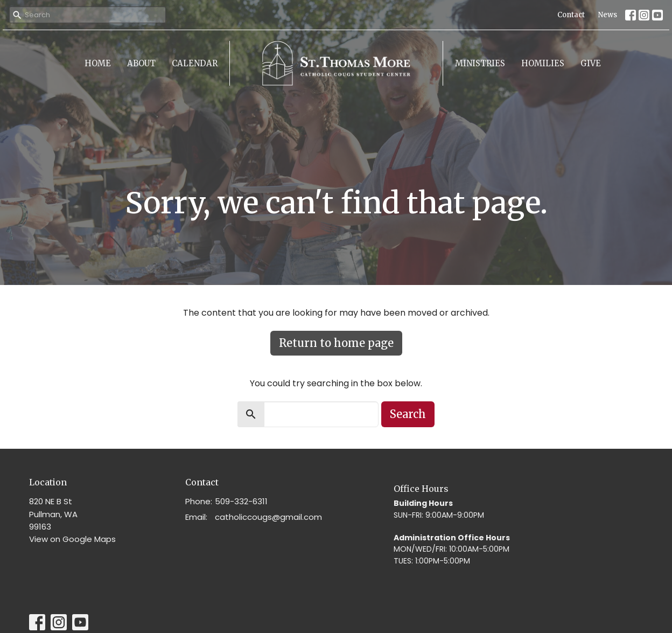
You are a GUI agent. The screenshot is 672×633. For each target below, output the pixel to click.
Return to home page (336, 343)
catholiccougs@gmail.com (268, 517)
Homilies (543, 63)
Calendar (195, 63)
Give (591, 63)
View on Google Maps (72, 539)
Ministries (480, 63)
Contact (571, 15)
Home (98, 63)
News (608, 15)
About (141, 63)
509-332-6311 (241, 501)
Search (408, 414)
